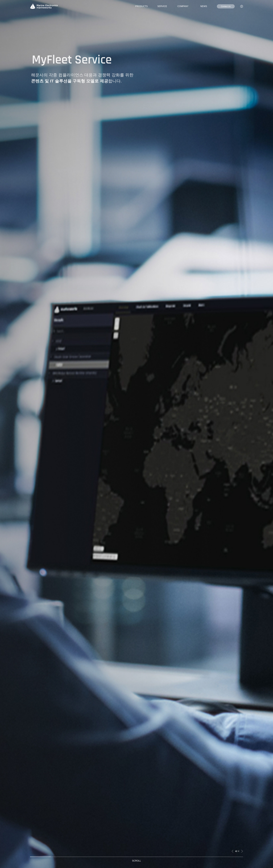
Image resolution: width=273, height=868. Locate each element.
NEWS (204, 6)
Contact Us (226, 6)
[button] (233, 851)
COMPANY (183, 6)
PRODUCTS (141, 6)
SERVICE (162, 6)
